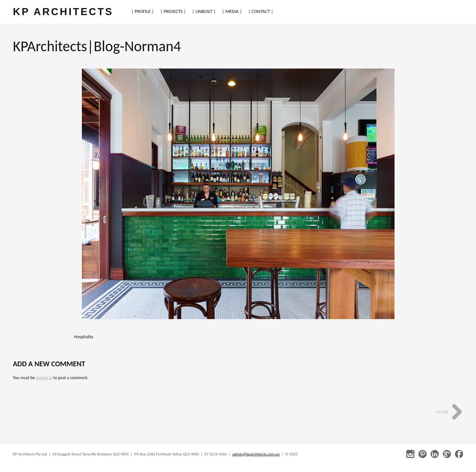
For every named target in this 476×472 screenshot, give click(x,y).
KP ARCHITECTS (63, 12)
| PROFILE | (143, 11)
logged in (44, 378)
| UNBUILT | (204, 11)
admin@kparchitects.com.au (256, 454)
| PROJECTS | (173, 11)
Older (450, 412)
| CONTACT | (261, 11)
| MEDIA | (232, 11)
